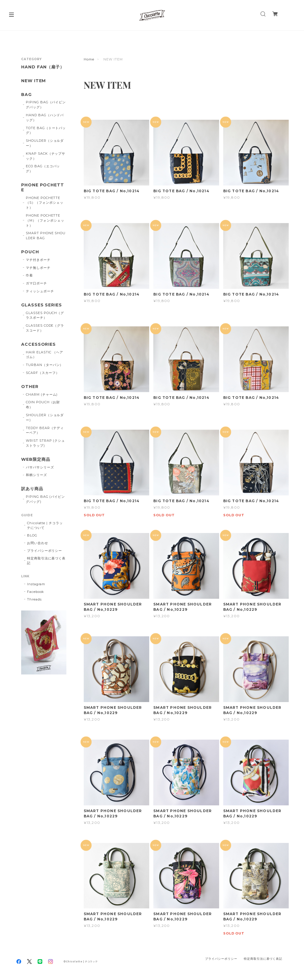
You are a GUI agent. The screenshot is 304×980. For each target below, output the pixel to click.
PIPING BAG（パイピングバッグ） (46, 105)
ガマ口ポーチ (36, 283)
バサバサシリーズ (40, 467)
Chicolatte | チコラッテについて (45, 525)
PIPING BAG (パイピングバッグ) (45, 499)
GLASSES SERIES (42, 305)
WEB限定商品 (36, 459)
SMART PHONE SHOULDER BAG (46, 236)
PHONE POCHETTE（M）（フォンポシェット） (45, 220)
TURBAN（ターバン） (45, 365)
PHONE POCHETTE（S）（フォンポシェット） (45, 203)
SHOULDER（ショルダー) (45, 418)
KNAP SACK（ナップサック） (46, 156)
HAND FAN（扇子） (43, 67)
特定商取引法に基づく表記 (46, 561)
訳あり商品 (32, 489)
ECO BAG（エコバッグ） (43, 169)
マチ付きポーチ (38, 260)
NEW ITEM (34, 81)
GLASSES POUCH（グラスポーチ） (45, 315)
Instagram (36, 584)
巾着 (29, 275)
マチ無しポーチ (38, 268)
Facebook (36, 592)
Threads (34, 599)
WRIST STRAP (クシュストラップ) (45, 443)
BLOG (32, 535)
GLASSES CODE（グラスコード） (45, 328)
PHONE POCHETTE (43, 188)
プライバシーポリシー (45, 551)
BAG (26, 95)
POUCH (30, 252)
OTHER (30, 387)
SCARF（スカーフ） (43, 373)
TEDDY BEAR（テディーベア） (45, 430)
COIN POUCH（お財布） (43, 405)
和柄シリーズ (36, 475)
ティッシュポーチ (40, 291)
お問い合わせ (38, 543)
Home (89, 59)
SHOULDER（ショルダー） (45, 143)
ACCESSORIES (39, 344)
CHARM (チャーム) (42, 394)
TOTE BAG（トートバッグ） (46, 130)
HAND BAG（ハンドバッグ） (45, 118)
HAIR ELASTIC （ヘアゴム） (44, 355)
